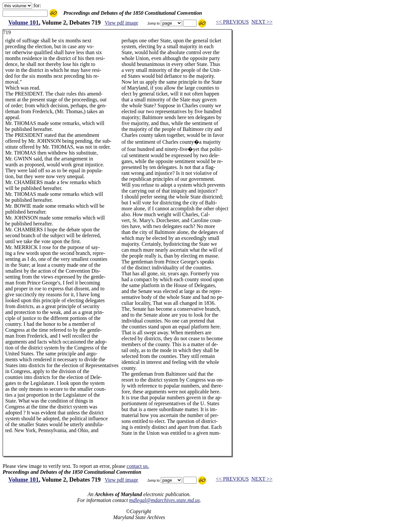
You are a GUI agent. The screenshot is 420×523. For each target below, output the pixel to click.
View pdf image (121, 23)
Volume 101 (23, 22)
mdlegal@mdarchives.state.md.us (165, 500)
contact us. (138, 466)
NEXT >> (262, 22)
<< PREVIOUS (232, 22)
